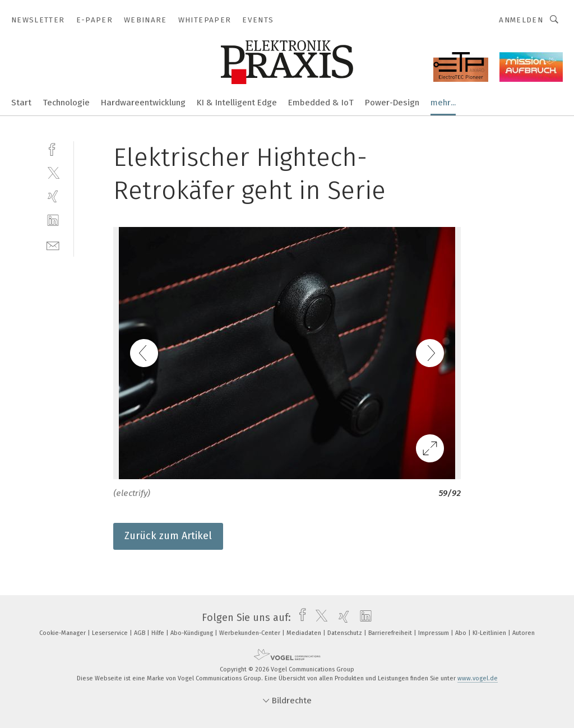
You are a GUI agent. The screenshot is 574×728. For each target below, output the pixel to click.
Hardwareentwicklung (143, 103)
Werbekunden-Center (251, 633)
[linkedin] (53, 221)
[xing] (53, 196)
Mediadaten (305, 633)
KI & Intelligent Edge (237, 103)
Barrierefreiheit (391, 633)
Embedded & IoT (321, 103)
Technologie (66, 103)
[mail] (53, 245)
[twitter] (53, 172)
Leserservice (111, 633)
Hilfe (159, 633)
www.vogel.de (478, 678)
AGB (140, 633)
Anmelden (521, 20)
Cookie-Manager (63, 633)
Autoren (524, 633)
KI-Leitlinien (490, 633)
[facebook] (53, 148)
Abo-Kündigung (193, 633)
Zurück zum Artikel (168, 536)
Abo (462, 633)
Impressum (434, 633)
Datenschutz (346, 633)
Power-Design (392, 103)
